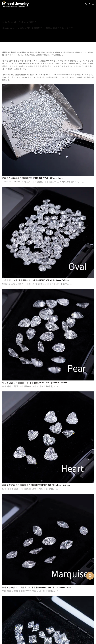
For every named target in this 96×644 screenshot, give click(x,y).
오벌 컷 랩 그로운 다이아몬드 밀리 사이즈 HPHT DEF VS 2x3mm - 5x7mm (35, 281)
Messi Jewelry (9, 28)
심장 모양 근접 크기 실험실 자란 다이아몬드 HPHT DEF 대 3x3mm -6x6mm (36, 485)
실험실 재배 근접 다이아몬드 (59, 28)
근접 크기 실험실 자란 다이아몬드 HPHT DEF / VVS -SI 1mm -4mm (32, 178)
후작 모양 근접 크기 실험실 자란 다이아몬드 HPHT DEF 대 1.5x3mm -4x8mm (37, 588)
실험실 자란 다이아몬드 (31, 28)
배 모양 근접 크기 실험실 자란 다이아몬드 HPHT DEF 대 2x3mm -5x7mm (35, 383)
